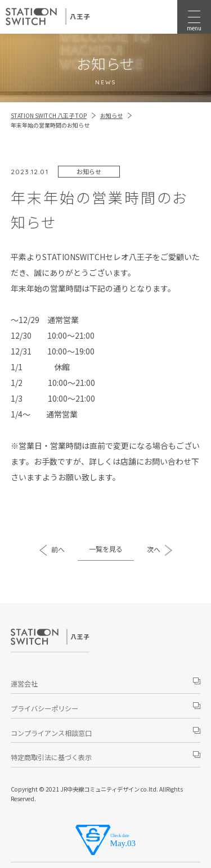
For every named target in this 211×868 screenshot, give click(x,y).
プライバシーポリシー (44, 708)
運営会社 (24, 684)
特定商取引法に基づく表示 (51, 757)
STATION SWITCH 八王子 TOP (49, 115)
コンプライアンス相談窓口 (51, 733)
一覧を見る (106, 549)
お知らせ (111, 115)
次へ (154, 549)
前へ (58, 549)
